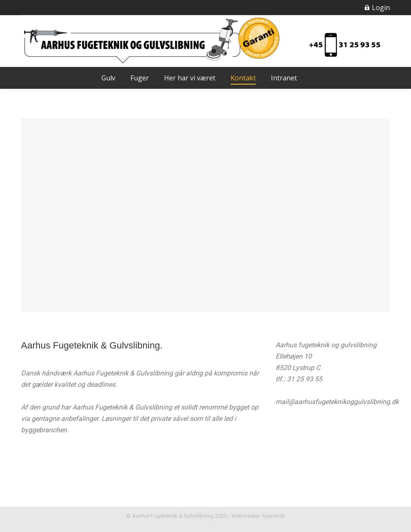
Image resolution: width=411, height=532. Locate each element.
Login (377, 8)
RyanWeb (274, 516)
